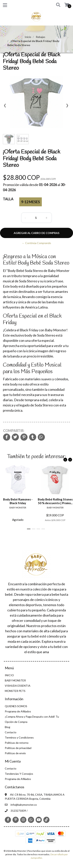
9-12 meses (31, 202)
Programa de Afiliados (18, 711)
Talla (8, 199)
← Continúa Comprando (36, 243)
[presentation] (5, 107)
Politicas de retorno (17, 743)
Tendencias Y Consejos (19, 774)
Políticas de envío (15, 753)
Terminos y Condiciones (19, 737)
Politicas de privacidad (18, 748)
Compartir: (14, 431)
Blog (8, 727)
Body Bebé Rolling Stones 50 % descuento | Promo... (55, 501)
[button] (57, 5)
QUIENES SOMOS (16, 706)
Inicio (28, 37)
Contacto (11, 732)
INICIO (9, 675)
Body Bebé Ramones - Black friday (18, 501)
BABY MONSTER (15, 680)
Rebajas (41, 37)
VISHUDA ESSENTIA (18, 686)
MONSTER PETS (15, 691)
